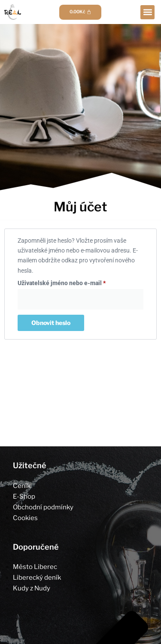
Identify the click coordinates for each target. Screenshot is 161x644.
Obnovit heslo (51, 323)
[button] (147, 12)
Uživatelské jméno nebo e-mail (73, 282)
